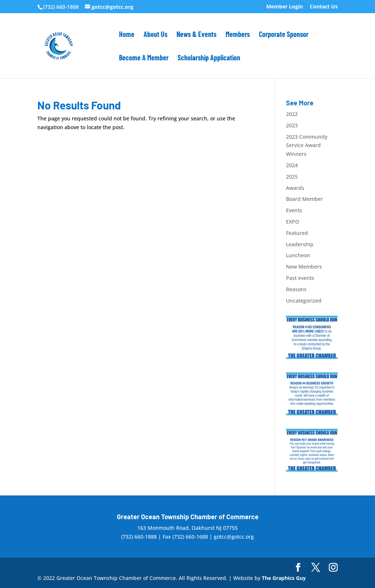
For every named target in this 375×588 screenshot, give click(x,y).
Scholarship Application (209, 58)
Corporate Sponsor (284, 35)
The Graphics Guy (284, 578)
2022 (292, 114)
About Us (155, 35)
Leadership (300, 244)
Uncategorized (304, 301)
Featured (297, 233)
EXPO (293, 222)
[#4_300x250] (312, 413)
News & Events (196, 35)
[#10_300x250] (312, 357)
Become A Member (144, 58)
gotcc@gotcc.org (234, 537)
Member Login (285, 7)
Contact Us (324, 7)
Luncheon (298, 255)
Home (127, 35)
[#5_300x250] (312, 470)
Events (294, 210)
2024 (292, 165)
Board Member (305, 199)
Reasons (296, 289)
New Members (304, 267)
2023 (292, 125)
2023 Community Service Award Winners (307, 145)
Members (238, 35)
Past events (300, 278)
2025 (292, 177)
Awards (295, 188)
